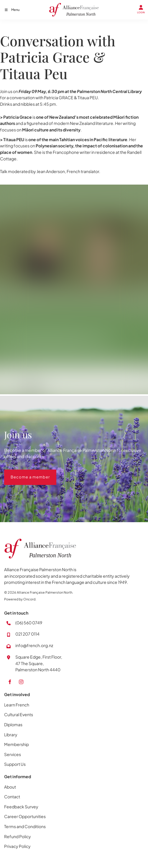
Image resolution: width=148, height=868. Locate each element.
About (10, 787)
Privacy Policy (17, 846)
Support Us (15, 764)
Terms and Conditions (25, 826)
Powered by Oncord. (20, 599)
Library (11, 735)
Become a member (24, 473)
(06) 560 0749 (29, 623)
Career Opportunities (25, 816)
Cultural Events (19, 714)
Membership (17, 744)
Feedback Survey (21, 807)
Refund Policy (18, 836)
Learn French (17, 705)
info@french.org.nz (34, 645)
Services (13, 754)
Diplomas (13, 724)
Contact (12, 797)
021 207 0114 (27, 634)
